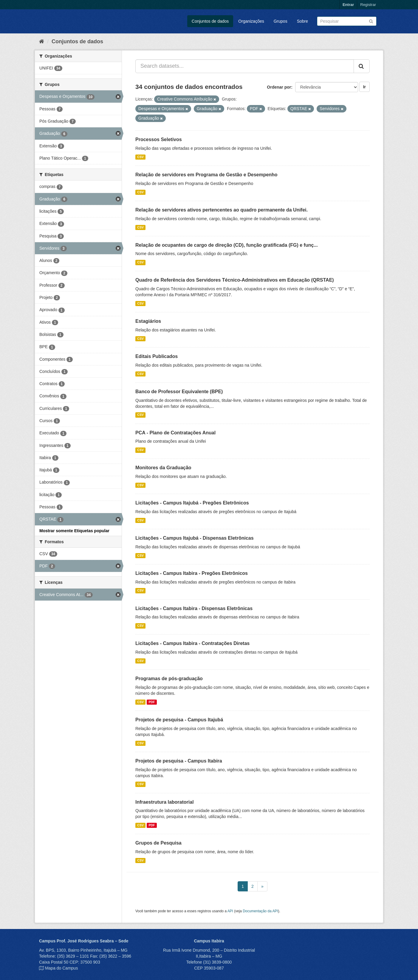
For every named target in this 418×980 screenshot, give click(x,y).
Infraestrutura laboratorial (165, 802)
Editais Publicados (157, 356)
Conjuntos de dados (210, 21)
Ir (364, 87)
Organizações (251, 21)
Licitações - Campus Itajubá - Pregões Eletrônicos (192, 503)
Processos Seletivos (159, 139)
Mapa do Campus (62, 968)
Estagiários (148, 321)
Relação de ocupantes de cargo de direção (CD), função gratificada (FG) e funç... (227, 245)
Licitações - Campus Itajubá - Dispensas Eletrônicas (195, 538)
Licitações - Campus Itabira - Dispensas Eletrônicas (194, 608)
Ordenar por (279, 87)
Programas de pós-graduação (169, 679)
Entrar (348, 5)
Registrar (368, 5)
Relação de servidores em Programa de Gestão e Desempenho (206, 175)
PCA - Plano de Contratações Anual (175, 433)
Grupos (281, 21)
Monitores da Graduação (163, 468)
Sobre (302, 21)
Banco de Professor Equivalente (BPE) (179, 392)
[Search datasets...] (245, 66)
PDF (152, 702)
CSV (140, 157)
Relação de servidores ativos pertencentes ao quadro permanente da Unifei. (222, 210)
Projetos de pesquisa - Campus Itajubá (179, 720)
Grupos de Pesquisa (158, 843)
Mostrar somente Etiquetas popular (74, 531)
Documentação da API (260, 911)
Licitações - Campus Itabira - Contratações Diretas (192, 643)
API (230, 911)
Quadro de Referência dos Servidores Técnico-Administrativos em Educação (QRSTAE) (235, 280)
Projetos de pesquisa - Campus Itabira (179, 761)
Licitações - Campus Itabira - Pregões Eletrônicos (192, 573)
